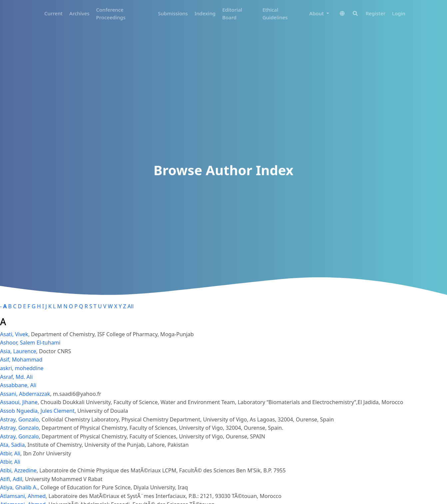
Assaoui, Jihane (19, 402)
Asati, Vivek (14, 334)
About (317, 13)
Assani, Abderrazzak (25, 394)
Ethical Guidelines (275, 13)
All (131, 306)
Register (376, 13)
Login (399, 13)
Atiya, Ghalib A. (19, 487)
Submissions (173, 13)
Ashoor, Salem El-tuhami (30, 343)
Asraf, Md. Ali (16, 377)
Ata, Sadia (12, 445)
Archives (79, 13)
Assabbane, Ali (18, 385)
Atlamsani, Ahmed (23, 496)
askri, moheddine (22, 368)
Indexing (205, 13)
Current (53, 13)
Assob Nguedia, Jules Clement (37, 411)
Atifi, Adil (11, 479)
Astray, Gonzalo (19, 419)
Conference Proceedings (111, 13)
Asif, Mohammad (21, 360)
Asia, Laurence (18, 351)
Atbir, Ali (10, 453)
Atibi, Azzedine (18, 470)
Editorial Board (232, 13)
